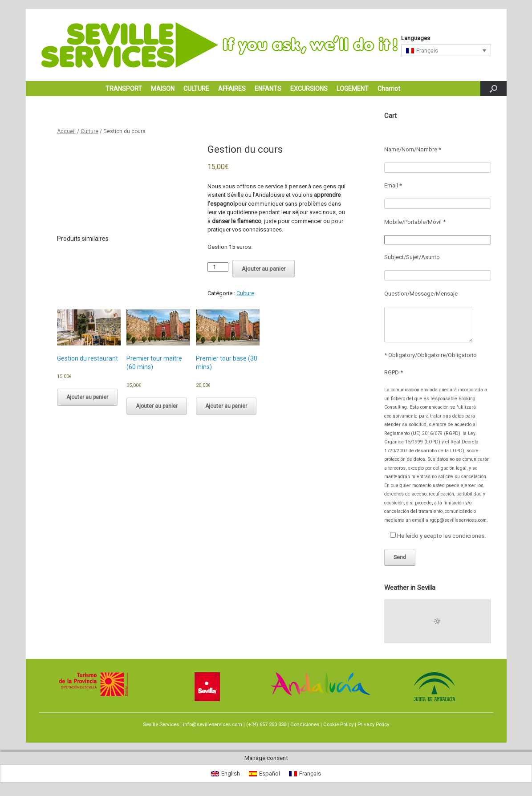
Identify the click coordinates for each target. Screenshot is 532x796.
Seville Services (161, 724)
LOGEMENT (353, 89)
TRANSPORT (124, 89)
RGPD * (394, 372)
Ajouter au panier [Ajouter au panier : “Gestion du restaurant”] (87, 397)
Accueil (66, 131)
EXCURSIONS (309, 89)
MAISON (163, 89)
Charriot (389, 89)
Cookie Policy (338, 724)
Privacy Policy (373, 724)
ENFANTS (268, 89)
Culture (89, 131)
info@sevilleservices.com (213, 724)
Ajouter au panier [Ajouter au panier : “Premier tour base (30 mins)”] (226, 406)
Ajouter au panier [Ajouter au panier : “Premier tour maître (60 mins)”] (157, 406)
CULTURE (196, 89)
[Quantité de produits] (218, 267)
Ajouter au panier (264, 269)
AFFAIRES (232, 89)
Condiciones (305, 724)
